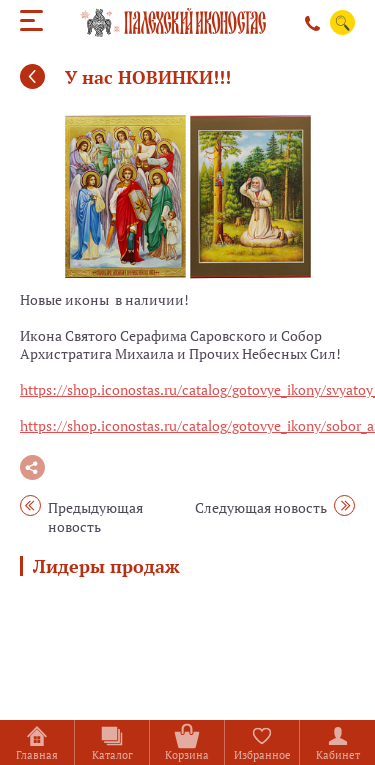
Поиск (343, 23)
